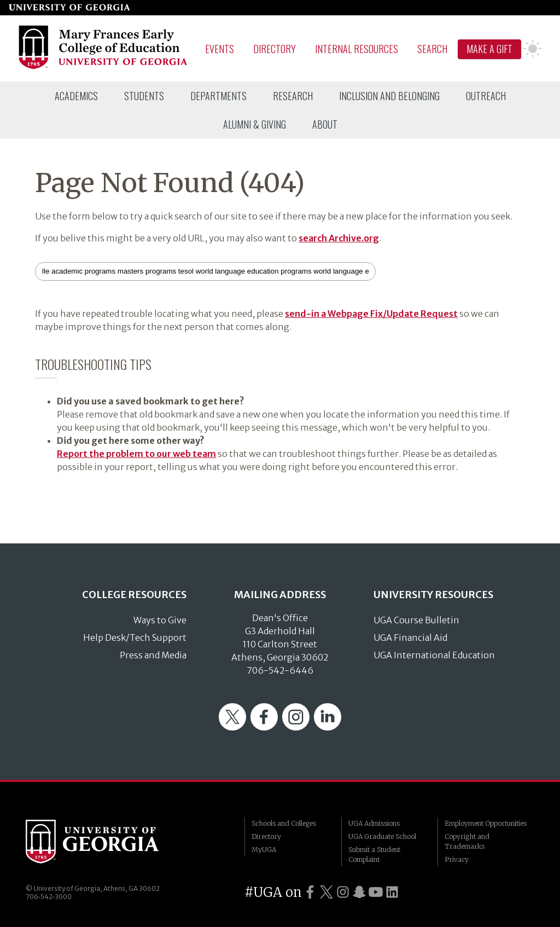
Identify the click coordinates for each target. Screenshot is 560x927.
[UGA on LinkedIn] (392, 892)
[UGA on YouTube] (376, 892)
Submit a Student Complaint (374, 854)
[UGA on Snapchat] (359, 892)
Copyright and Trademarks (467, 841)
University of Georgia (108, 842)
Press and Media (153, 655)
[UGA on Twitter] (326, 892)
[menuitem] (76, 96)
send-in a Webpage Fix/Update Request (371, 314)
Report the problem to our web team (136, 454)
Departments (218, 96)
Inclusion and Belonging (389, 96)
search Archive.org (339, 238)
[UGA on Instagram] (343, 892)
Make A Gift (489, 49)
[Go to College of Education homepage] (104, 67)
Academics (76, 96)
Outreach (486, 96)
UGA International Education (434, 655)
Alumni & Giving (255, 124)
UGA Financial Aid (410, 638)
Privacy (457, 859)
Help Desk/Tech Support (135, 638)
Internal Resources (357, 49)
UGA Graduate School (382, 836)
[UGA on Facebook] (310, 892)
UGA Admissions (374, 823)
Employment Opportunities (486, 823)
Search (432, 49)
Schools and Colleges (284, 823)
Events (220, 49)
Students (144, 96)
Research (293, 96)
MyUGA (264, 850)
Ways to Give (160, 620)
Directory (275, 49)
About (325, 124)
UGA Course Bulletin (416, 620)
